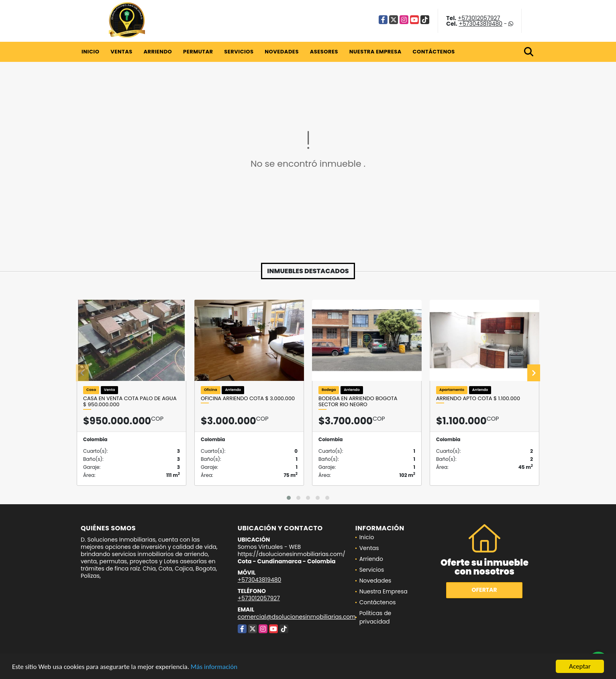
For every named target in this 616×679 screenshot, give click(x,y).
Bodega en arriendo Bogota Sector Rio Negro (358, 402)
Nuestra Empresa (375, 52)
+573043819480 (480, 24)
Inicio (90, 52)
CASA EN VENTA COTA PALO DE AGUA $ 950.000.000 (130, 402)
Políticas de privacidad (375, 617)
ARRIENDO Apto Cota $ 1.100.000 (478, 399)
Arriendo (158, 52)
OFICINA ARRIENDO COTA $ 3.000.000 (248, 399)
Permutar (198, 52)
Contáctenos (434, 52)
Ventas (121, 52)
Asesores (324, 52)
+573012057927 (479, 18)
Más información (214, 667)
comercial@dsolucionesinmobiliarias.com (297, 617)
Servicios (239, 52)
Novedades (282, 52)
